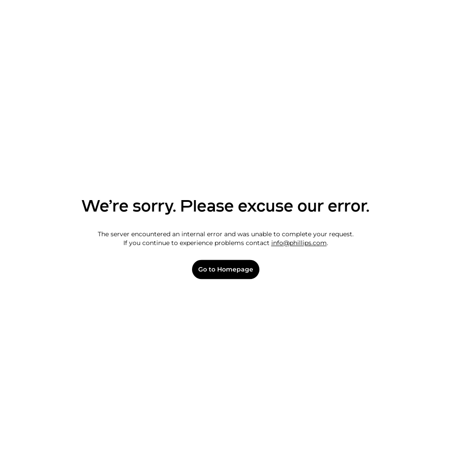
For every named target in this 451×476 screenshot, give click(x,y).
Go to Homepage (226, 270)
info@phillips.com (299, 243)
